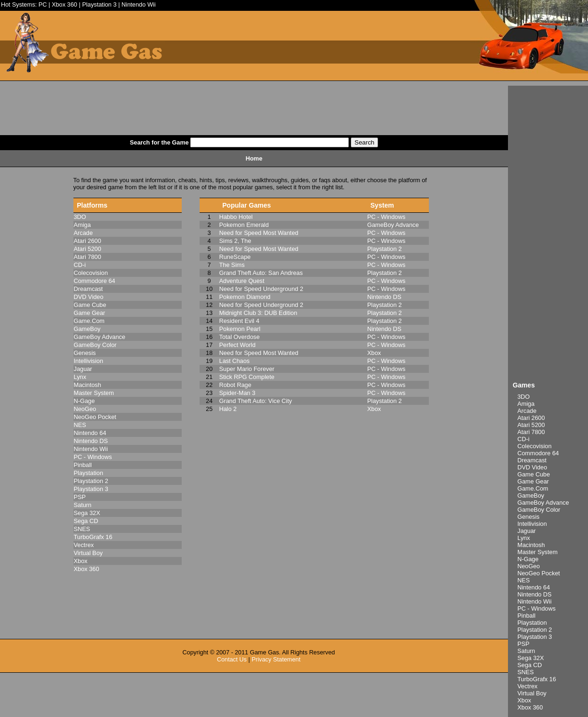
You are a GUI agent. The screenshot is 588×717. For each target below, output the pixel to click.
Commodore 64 (538, 453)
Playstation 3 (99, 4)
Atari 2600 (531, 418)
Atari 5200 (531, 425)
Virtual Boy (532, 693)
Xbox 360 (64, 4)
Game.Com (533, 488)
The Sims (232, 265)
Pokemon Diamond (245, 297)
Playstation (532, 623)
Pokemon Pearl (240, 329)
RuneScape (235, 257)
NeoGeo (529, 566)
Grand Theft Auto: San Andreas (261, 273)
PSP (524, 644)
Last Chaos (235, 361)
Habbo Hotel (236, 217)
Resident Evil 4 (239, 321)
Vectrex (528, 686)
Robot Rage (235, 385)
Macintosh (531, 545)
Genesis (528, 517)
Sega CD (530, 665)
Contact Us (232, 659)
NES (524, 580)
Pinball (526, 616)
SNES (526, 672)
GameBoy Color (539, 510)
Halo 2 (228, 409)
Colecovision (535, 446)
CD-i (524, 439)
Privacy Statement (276, 659)
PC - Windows (536, 608)
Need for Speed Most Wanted (259, 233)
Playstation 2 (535, 630)
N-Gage (528, 559)
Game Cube (534, 474)
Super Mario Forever (247, 369)
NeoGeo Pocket (539, 573)
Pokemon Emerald (244, 225)
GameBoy (531, 495)
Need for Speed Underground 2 (262, 289)
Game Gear (533, 481)
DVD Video (532, 467)
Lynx (524, 538)
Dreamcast (532, 460)
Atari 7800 (531, 432)
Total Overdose (240, 337)
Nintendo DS (535, 594)
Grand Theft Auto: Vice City (256, 401)
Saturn (526, 651)
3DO (524, 397)
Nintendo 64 (534, 587)
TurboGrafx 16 (537, 679)
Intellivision (532, 524)
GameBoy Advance (543, 503)
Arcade (527, 411)
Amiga (526, 404)
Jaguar (527, 531)
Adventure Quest (242, 281)
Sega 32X (531, 658)
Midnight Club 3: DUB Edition (258, 313)
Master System (537, 552)
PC (43, 4)
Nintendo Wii (139, 4)
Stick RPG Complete (247, 377)
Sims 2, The (235, 241)
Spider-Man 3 (238, 393)
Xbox (524, 700)
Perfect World (238, 345)
